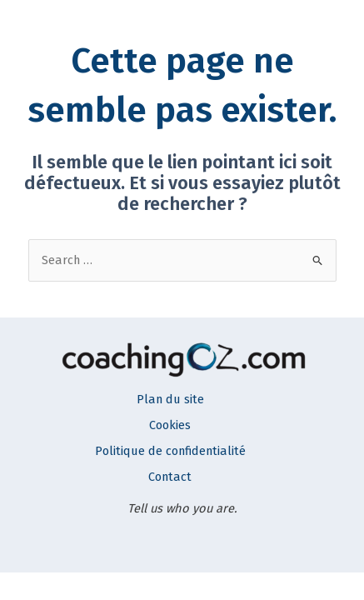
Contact (170, 477)
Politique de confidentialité (170, 451)
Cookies (170, 425)
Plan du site (170, 399)
